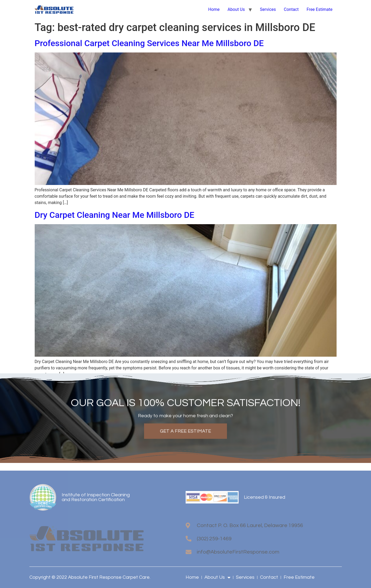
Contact (291, 9)
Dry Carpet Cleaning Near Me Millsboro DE (115, 215)
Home (214, 9)
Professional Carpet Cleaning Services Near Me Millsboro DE (149, 43)
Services (268, 9)
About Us (236, 9)
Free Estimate (320, 9)
